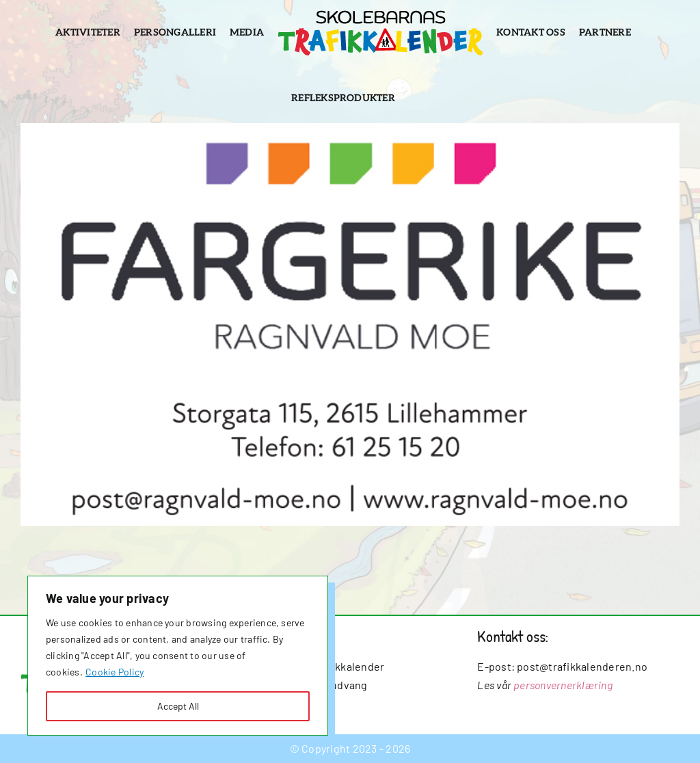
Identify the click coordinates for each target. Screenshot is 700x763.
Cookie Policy (115, 672)
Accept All (178, 706)
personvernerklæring (563, 685)
